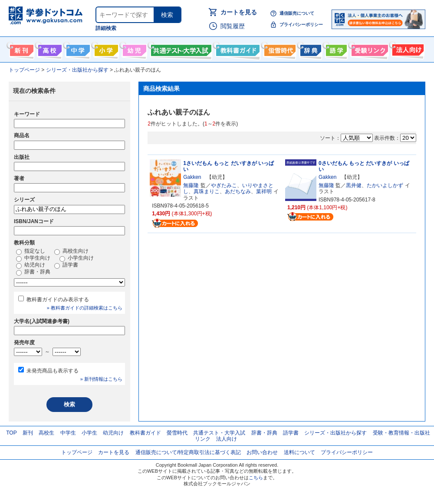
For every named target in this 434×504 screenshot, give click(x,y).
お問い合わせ (262, 452)
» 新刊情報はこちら (101, 379)
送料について (299, 452)
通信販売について (297, 13)
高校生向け (49, 49)
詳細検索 (106, 28)
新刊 (28, 433)
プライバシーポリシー (301, 25)
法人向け (407, 49)
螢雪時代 (279, 49)
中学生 (68, 433)
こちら (256, 478)
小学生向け (105, 49)
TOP (11, 433)
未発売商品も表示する (53, 371)
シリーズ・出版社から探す (335, 433)
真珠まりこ (207, 191)
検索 (167, 15)
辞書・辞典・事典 (310, 49)
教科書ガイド (237, 49)
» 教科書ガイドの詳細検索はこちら (85, 308)
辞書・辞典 (33, 272)
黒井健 (354, 185)
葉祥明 (264, 191)
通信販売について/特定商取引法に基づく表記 (188, 452)
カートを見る (239, 12)
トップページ (77, 452)
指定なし (31, 251)
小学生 (89, 433)
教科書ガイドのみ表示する (58, 300)
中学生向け (77, 49)
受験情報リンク (368, 49)
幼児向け (133, 49)
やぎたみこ (224, 185)
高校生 (46, 433)
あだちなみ (238, 191)
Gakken (192, 177)
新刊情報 (21, 49)
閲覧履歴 (233, 26)
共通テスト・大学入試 (180, 49)
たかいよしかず (385, 185)
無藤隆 (191, 185)
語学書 (335, 49)
